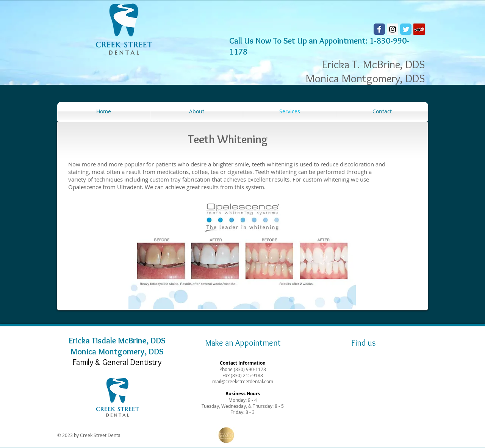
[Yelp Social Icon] (419, 29)
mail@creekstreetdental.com (243, 381)
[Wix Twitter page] (406, 29)
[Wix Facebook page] (379, 29)
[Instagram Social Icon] (393, 29)
